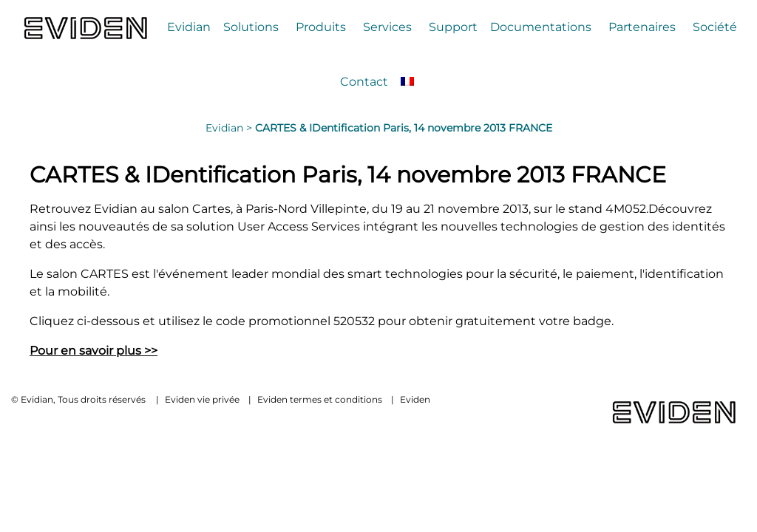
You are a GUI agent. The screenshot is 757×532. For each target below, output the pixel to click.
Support (453, 27)
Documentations (541, 27)
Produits (321, 27)
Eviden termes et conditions (320, 399)
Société (715, 27)
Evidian (189, 27)
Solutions (251, 27)
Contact (364, 82)
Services (387, 27)
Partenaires (642, 27)
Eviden (415, 399)
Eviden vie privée (202, 399)
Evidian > (230, 128)
